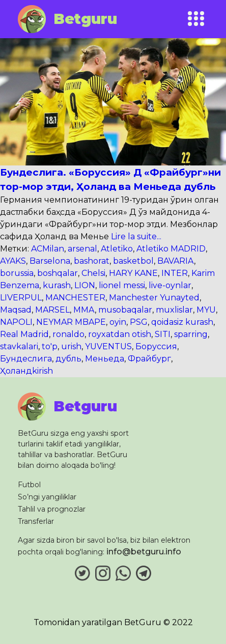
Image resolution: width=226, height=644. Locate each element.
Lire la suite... (135, 236)
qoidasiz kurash (182, 322)
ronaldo (68, 334)
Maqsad (16, 310)
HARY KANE (133, 273)
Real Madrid (24, 334)
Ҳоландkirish (26, 371)
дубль (68, 359)
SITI (163, 334)
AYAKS (13, 261)
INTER (175, 273)
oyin (118, 322)
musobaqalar (125, 310)
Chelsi (93, 273)
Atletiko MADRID (171, 249)
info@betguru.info (144, 552)
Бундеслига (26, 359)
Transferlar (36, 521)
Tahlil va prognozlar (52, 509)
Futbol (29, 485)
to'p (50, 346)
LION (85, 285)
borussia (17, 273)
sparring (191, 334)
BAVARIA (176, 261)
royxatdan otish (120, 334)
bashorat (92, 261)
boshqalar (58, 273)
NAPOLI (16, 322)
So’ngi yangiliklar (47, 497)
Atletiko (117, 249)
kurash (57, 285)
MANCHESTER (75, 298)
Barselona (50, 261)
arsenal (82, 249)
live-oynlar (170, 285)
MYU (206, 310)
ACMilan (48, 249)
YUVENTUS (108, 346)
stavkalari (19, 346)
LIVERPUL (21, 298)
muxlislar (174, 310)
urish (71, 346)
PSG (139, 322)
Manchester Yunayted (154, 298)
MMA (84, 310)
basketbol (133, 261)
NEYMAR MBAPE (71, 322)
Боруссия (156, 346)
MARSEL (52, 310)
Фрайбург (149, 359)
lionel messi (122, 285)
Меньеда (105, 359)
